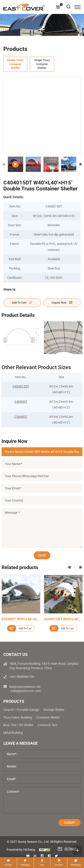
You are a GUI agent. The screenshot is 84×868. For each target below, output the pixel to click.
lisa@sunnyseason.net (25, 687)
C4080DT (21, 402)
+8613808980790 (22, 677)
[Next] (81, 164)
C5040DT (21, 417)
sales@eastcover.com (25, 691)
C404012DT (21, 386)
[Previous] (4, 164)
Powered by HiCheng (21, 850)
